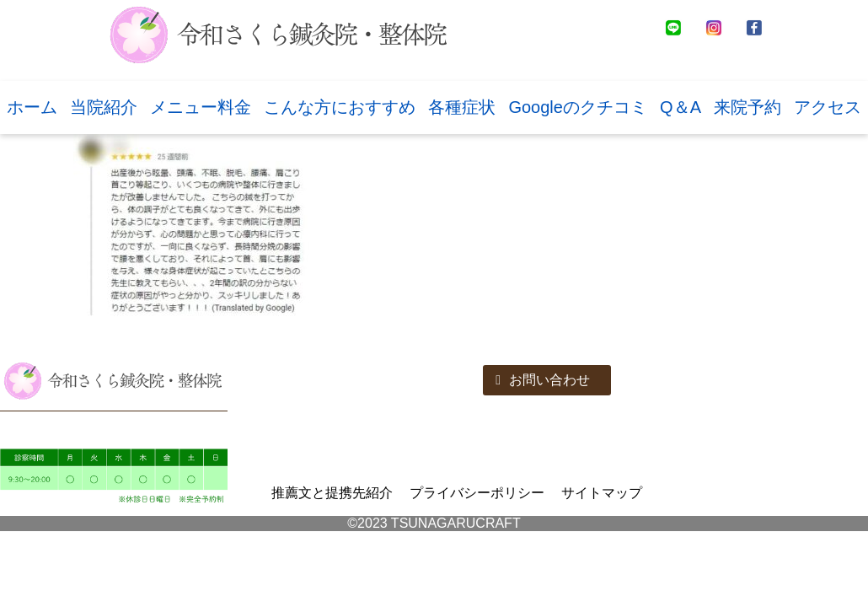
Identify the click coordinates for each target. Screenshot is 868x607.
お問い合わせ (543, 380)
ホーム (32, 107)
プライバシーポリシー (477, 493)
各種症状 (462, 107)
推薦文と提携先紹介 (332, 493)
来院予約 (747, 107)
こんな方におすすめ (340, 107)
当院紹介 (104, 107)
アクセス (828, 107)
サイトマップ (602, 493)
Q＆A (680, 107)
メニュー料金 (201, 107)
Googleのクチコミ (578, 107)
